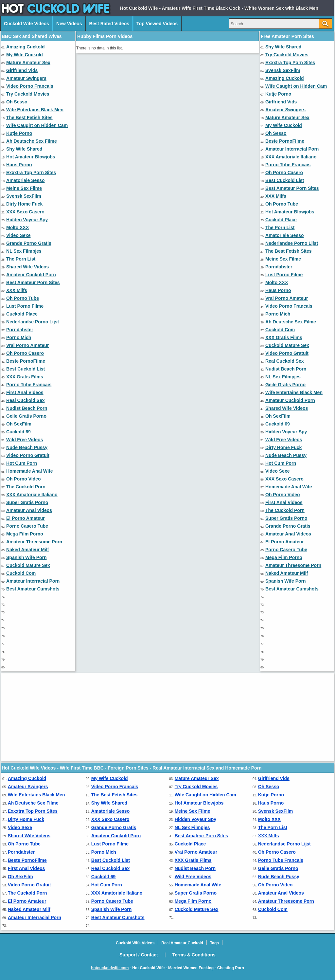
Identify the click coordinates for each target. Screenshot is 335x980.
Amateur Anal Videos (29, 510)
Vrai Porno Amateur (27, 345)
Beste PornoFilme (26, 361)
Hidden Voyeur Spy (27, 220)
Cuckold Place (22, 314)
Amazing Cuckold (25, 47)
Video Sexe (18, 235)
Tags (214, 943)
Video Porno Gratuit (28, 455)
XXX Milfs (17, 290)
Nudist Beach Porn (27, 408)
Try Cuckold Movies (28, 94)
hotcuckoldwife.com (110, 968)
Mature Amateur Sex (28, 63)
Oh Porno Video (24, 479)
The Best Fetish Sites (29, 118)
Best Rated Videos (109, 24)
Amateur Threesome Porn (34, 542)
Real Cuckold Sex (26, 400)
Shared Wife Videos (27, 267)
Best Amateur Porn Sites (33, 282)
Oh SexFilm (19, 424)
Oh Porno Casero (25, 353)
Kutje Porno (19, 133)
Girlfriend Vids (22, 70)
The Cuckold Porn (26, 487)
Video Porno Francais (30, 86)
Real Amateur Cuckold (182, 943)
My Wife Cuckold (25, 55)
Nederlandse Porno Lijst (33, 322)
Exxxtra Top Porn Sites (31, 172)
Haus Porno (19, 165)
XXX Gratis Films (25, 377)
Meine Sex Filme (24, 188)
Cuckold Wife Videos (26, 24)
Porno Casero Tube (27, 526)
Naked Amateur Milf (27, 550)
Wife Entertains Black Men (35, 110)
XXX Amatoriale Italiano (32, 495)
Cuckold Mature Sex (28, 565)
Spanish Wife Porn (26, 557)
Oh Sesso (17, 102)
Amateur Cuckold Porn (31, 275)
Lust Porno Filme (25, 306)
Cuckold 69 (18, 432)
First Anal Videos (25, 392)
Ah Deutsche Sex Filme (32, 141)
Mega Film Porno (25, 534)
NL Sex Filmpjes (24, 251)
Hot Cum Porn (22, 463)
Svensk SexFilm (24, 196)
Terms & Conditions (194, 955)
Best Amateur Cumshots (33, 589)
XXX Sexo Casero (25, 212)
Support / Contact (139, 955)
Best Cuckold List (26, 369)
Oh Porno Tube (23, 298)
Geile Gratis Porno (26, 416)
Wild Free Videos (25, 440)
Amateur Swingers (26, 78)
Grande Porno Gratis (29, 243)
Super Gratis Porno (27, 502)
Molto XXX (18, 227)
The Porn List (21, 259)
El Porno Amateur (26, 518)
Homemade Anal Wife (30, 471)
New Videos (69, 24)
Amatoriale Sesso (26, 180)
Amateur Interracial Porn (33, 581)
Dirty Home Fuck (24, 204)
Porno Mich (19, 337)
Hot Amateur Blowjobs (31, 157)
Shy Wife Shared (24, 149)
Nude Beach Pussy (27, 447)
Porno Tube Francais (29, 385)
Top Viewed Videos (157, 24)
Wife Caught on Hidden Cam (37, 125)
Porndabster (20, 330)
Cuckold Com (21, 573)
